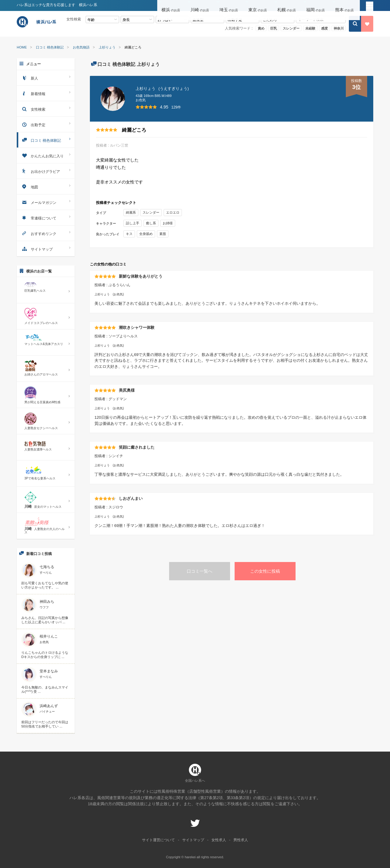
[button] (172, 6)
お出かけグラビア (46, 171)
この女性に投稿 (265, 571)
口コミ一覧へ (200, 571)
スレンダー (291, 28)
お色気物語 (81, 47)
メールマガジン (46, 202)
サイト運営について (158, 840)
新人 (46, 78)
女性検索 (46, 109)
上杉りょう (107, 47)
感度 (324, 28)
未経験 (310, 28)
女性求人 (219, 840)
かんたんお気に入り (46, 155)
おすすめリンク (46, 233)
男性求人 (241, 840)
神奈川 (339, 28)
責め (261, 28)
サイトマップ (46, 249)
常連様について (46, 217)
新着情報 (46, 93)
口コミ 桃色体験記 (50, 47)
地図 (46, 186)
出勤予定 (46, 124)
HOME (22, 47)
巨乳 (274, 28)
